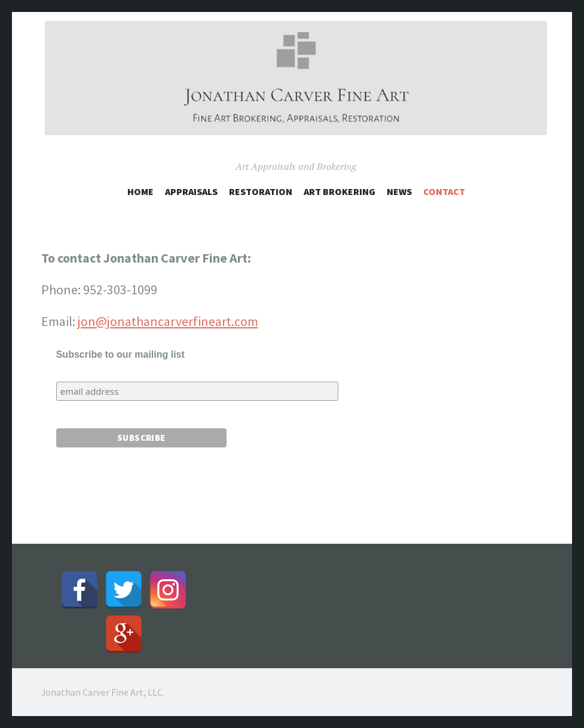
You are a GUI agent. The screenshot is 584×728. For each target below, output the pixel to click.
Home (140, 191)
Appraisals (191, 191)
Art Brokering (340, 191)
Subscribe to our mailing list (120, 354)
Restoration (261, 191)
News (399, 191)
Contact (444, 191)
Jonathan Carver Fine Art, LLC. (103, 692)
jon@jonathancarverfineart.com (168, 321)
